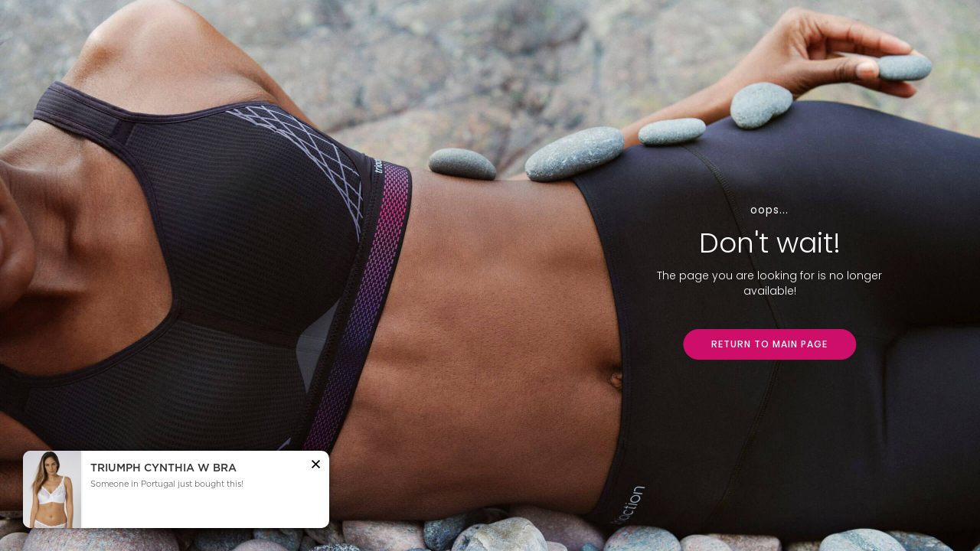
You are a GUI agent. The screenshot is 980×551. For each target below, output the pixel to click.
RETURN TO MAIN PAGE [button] (769, 344)
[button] (316, 466)
